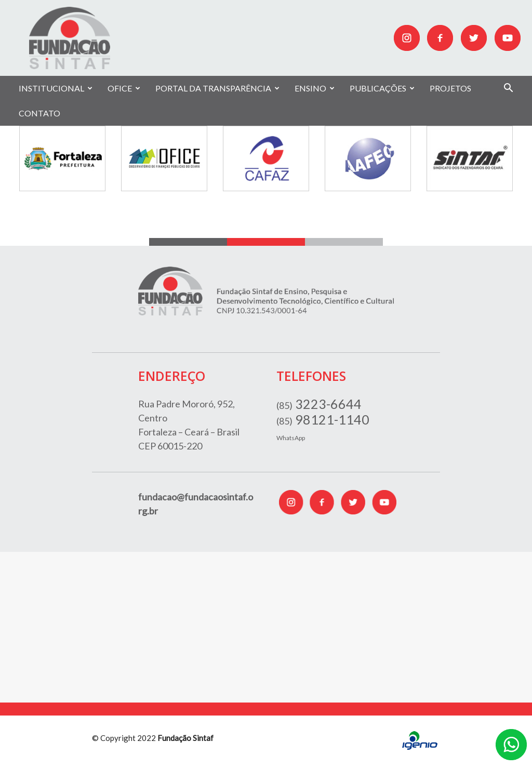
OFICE (124, 88)
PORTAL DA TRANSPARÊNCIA (217, 88)
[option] (62, 158)
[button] (508, 89)
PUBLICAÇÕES (382, 88)
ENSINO (315, 88)
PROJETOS (450, 88)
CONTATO (39, 113)
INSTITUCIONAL (56, 88)
